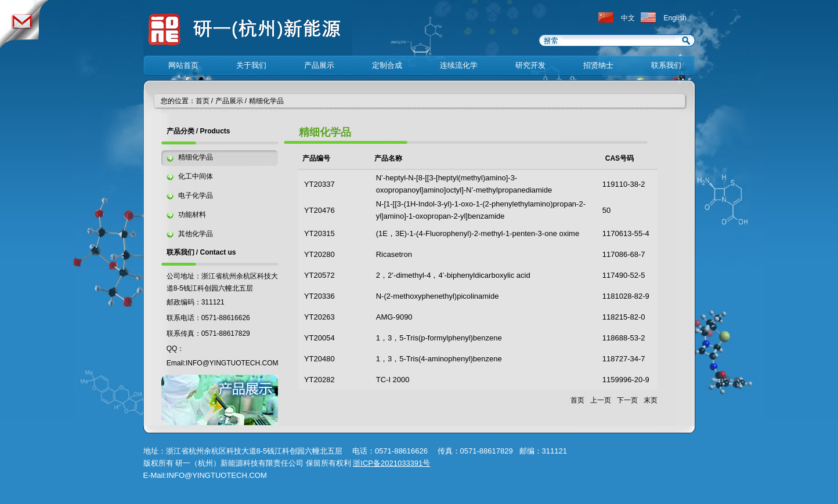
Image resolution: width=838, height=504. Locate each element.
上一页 (601, 400)
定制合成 (387, 65)
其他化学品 (196, 234)
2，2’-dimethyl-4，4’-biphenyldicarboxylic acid (453, 275)
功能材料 (192, 215)
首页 (203, 101)
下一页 (627, 400)
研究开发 (530, 65)
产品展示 (319, 65)
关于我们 (251, 65)
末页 (651, 400)
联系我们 (666, 65)
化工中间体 (196, 176)
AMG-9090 (394, 317)
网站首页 (183, 65)
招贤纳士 (598, 65)
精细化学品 (266, 101)
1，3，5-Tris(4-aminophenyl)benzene (439, 359)
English (675, 18)
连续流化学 (459, 65)
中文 (628, 18)
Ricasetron (394, 254)
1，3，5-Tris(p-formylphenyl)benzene (439, 338)
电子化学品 (196, 195)
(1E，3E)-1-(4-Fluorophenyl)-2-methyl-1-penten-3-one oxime (478, 233)
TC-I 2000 (393, 380)
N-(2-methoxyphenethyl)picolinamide (438, 296)
